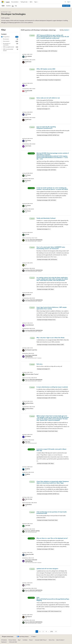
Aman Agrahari (28, 56)
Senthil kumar (28, 62)
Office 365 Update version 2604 (46, 69)
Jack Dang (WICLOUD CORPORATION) (34, 270)
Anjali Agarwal (28, 617)
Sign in (69, 2)
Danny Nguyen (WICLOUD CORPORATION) (31, 356)
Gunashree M (28, 295)
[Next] (56, 632)
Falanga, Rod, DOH (29, 554)
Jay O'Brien (28, 585)
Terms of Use (52, 640)
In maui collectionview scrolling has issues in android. (52, 387)
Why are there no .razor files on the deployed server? (52, 538)
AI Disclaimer (4, 640)
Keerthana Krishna (29, 403)
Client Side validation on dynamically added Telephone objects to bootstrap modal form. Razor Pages (53, 482)
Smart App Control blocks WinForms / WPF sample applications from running (52, 308)
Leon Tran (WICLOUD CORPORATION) (34, 240)
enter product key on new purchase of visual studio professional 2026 (52, 513)
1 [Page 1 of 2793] (37, 631)
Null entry (39, 364)
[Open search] (65, 2)
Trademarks (4, 642)
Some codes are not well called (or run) (48, 98)
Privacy (31, 640)
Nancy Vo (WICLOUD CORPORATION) (34, 380)
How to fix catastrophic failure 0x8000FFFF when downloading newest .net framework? (51, 248)
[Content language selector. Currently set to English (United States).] (8, 637)
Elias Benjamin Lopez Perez (31, 350)
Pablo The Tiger (29, 499)
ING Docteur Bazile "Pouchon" (32, 374)
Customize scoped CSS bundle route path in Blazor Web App (51, 450)
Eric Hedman (28, 436)
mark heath (28, 525)
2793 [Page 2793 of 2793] (52, 631)
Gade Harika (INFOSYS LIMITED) (32, 531)
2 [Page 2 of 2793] (40, 631)
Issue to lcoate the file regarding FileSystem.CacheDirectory (46, 127)
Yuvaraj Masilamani (29, 325)
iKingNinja (28, 469)
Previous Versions (12, 640)
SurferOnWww (28, 505)
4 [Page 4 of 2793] (46, 631)
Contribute (25, 640)
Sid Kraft (27, 234)
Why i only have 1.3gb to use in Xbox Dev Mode (50, 338)
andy (26, 85)
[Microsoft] (3, 2)
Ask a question (66, 6)
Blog (19, 640)
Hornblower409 (29, 91)
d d (26, 265)
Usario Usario (28, 146)
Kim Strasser (28, 175)
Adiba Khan (28, 442)
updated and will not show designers (47, 569)
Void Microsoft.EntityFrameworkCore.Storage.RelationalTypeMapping (53, 599)
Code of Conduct (60, 640)
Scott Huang (28, 114)
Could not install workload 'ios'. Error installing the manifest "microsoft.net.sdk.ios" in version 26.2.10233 (52, 189)
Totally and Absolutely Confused (46, 218)
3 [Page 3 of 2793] (43, 631)
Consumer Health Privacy (40, 640)
